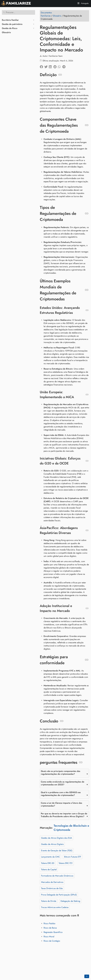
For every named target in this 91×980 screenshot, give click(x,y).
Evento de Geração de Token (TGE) (57, 851)
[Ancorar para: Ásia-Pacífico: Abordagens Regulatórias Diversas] (87, 530)
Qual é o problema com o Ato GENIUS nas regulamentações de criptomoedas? (61, 794)
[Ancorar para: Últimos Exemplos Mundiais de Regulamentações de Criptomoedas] (87, 290)
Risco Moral (49, 937)
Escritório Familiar (10, 20)
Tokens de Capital (49, 870)
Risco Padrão (49, 923)
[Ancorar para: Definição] (60, 75)
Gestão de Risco (10, 28)
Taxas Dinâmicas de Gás (52, 888)
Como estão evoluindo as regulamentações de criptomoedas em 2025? (63, 783)
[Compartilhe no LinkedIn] (51, 66)
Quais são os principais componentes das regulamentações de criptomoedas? (61, 773)
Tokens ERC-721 (66, 863)
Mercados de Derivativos (52, 882)
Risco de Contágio (52, 941)
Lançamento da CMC (50, 857)
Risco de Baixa (50, 928)
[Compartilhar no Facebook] (42, 66)
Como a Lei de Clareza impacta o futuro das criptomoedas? (61, 804)
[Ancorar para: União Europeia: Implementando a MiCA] (87, 395)
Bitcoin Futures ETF (73, 857)
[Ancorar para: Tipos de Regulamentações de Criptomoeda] (87, 214)
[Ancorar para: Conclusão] (62, 721)
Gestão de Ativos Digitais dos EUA (57, 838)
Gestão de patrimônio (12, 24)
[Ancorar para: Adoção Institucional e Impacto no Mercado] (87, 608)
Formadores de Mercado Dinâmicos (57, 876)
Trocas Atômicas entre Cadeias (55, 907)
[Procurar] (18, 12)
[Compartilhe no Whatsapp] (60, 66)
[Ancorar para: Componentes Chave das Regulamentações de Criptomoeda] (87, 125)
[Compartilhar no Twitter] (47, 66)
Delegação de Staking (70, 901)
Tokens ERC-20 (48, 863)
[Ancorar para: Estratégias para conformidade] (87, 660)
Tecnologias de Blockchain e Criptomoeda (71, 828)
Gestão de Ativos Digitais (52, 844)
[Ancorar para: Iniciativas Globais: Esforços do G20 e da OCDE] (87, 461)
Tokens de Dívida (49, 901)
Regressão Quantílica (53, 932)
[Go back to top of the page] (87, 976)
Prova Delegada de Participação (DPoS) (59, 895)
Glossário (6, 32)
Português (85, 3)
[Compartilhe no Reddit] (56, 66)
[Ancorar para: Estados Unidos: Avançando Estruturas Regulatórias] (87, 310)
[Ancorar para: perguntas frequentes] (81, 762)
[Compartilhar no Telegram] (65, 66)
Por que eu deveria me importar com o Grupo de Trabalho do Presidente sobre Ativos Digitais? (64, 815)
